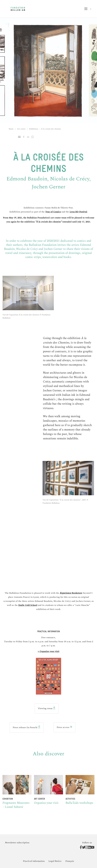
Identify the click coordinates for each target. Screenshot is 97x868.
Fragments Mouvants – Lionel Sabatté (16, 805)
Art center (21, 129)
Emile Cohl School (28, 605)
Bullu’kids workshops (79, 803)
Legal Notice (55, 861)
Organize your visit (46, 803)
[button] (88, 9)
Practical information (34, 861)
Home (11, 129)
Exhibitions (34, 129)
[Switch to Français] (70, 861)
